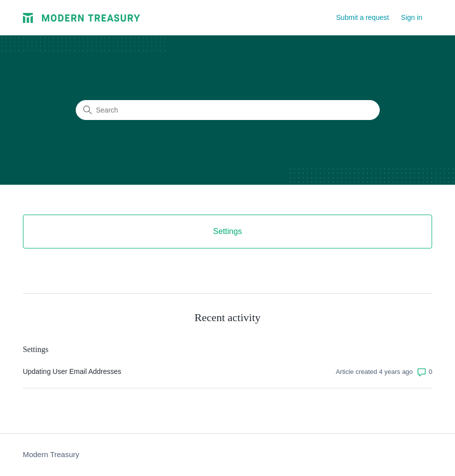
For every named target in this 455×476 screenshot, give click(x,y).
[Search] (228, 110)
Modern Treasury (51, 454)
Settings (36, 349)
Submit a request (363, 17)
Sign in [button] (412, 17)
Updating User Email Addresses (72, 371)
